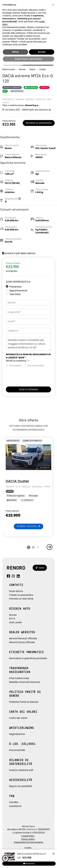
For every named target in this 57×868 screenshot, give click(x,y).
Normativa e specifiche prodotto (28, 658)
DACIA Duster (17, 481)
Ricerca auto (9, 69)
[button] (21, 199)
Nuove (22, 69)
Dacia (32, 69)
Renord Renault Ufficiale (23, 638)
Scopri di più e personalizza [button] (28, 59)
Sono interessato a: (18, 282)
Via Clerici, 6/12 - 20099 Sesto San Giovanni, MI (27, 110)
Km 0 (12, 619)
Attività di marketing (18, 361)
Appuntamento (18, 291)
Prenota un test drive (21, 599)
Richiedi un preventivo (39, 123)
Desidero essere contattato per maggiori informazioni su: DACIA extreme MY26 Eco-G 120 (28, 344)
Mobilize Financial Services (24, 682)
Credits (28, 848)
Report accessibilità (21, 786)
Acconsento (15, 366)
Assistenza (15, 806)
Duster (43, 69)
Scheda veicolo (28, 526)
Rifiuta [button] (15, 52)
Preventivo (15, 287)
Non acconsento (36, 366)
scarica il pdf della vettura (19, 253)
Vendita (14, 802)
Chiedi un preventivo (21, 595)
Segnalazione (17, 734)
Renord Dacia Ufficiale (22, 642)
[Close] (54, 854)
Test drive (15, 294)
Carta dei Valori (18, 718)
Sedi (40, 568)
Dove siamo (16, 591)
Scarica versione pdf (21, 770)
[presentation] (28, 376)
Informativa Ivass (19, 678)
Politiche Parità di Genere (24, 702)
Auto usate (15, 622)
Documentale (17, 750)
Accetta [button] (42, 52)
